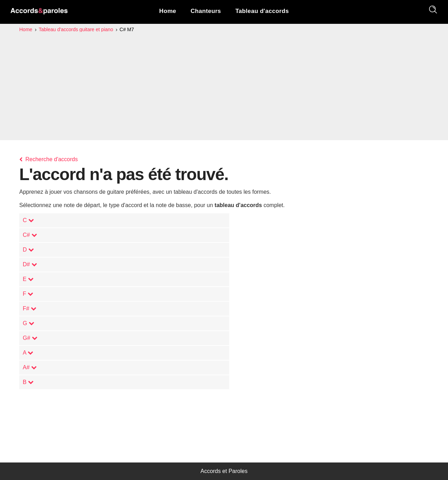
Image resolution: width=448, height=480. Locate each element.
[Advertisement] (224, 86)
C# (30, 235)
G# (30, 338)
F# (30, 308)
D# (30, 264)
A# (30, 367)
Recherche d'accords (48, 159)
